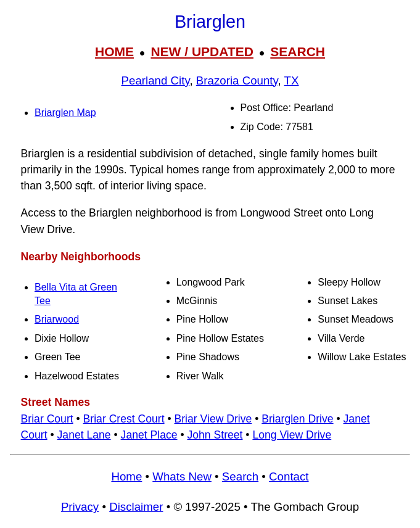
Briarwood (57, 319)
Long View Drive (292, 435)
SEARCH (298, 52)
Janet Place (149, 435)
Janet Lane (84, 435)
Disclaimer (136, 507)
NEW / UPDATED (202, 52)
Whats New (182, 476)
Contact (289, 476)
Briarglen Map (65, 113)
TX (292, 80)
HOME (114, 52)
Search (240, 476)
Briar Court (47, 419)
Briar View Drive (213, 419)
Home (126, 476)
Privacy (80, 507)
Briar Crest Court (124, 419)
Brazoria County (237, 80)
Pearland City (156, 80)
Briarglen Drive (297, 419)
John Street (215, 435)
